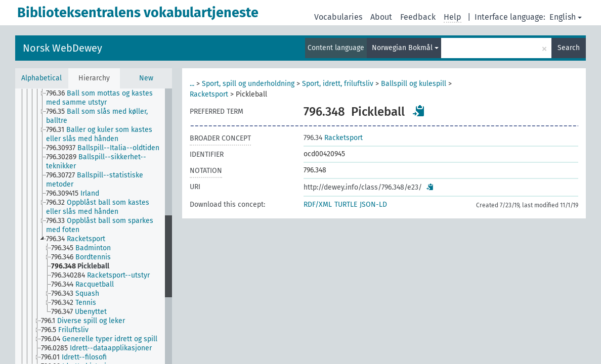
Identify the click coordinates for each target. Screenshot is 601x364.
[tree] (94, 226)
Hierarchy (94, 78)
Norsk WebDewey (62, 48)
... (192, 84)
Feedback (418, 17)
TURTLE (346, 204)
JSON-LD (373, 204)
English (566, 17)
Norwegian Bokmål (405, 48)
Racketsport (209, 94)
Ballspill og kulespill (414, 84)
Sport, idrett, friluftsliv (338, 84)
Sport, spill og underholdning (248, 84)
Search (569, 48)
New (146, 78)
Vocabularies (338, 17)
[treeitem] (110, 98)
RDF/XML (318, 204)
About (381, 17)
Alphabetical (41, 78)
